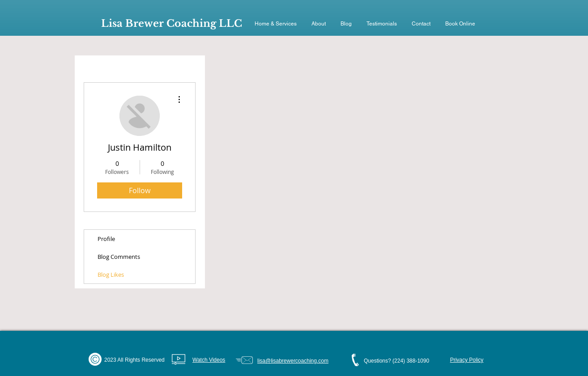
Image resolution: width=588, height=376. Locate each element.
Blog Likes (111, 275)
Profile (106, 239)
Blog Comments (119, 257)
